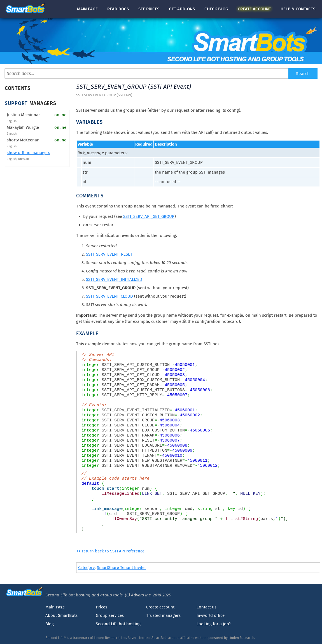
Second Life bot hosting (118, 624)
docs (118, 9)
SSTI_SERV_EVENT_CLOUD (109, 296)
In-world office (211, 615)
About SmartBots (61, 615)
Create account (160, 607)
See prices (149, 9)
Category (86, 568)
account (254, 9)
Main (87, 9)
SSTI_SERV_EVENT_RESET (109, 254)
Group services (110, 615)
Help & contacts (298, 9)
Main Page (55, 607)
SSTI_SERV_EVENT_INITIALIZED (114, 279)
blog (216, 9)
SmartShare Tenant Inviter (122, 568)
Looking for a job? (214, 624)
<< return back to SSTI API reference (110, 551)
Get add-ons (182, 9)
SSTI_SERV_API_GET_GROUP (149, 216)
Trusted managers (163, 615)
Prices (102, 607)
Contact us (207, 607)
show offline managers (28, 153)
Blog (50, 624)
